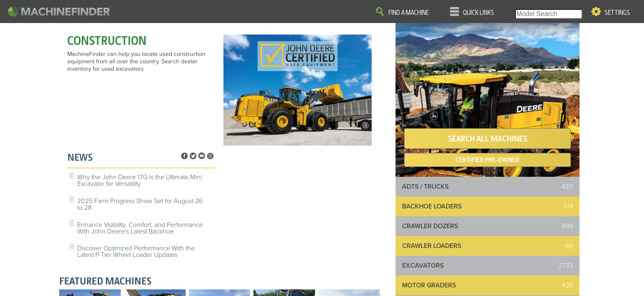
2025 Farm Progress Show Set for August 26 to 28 (140, 204)
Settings (617, 13)
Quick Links (478, 13)
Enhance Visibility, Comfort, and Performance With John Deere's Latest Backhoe (140, 228)
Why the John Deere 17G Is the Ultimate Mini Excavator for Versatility (139, 180)
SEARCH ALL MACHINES (488, 139)
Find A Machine (409, 13)
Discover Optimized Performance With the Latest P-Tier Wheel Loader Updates (136, 252)
